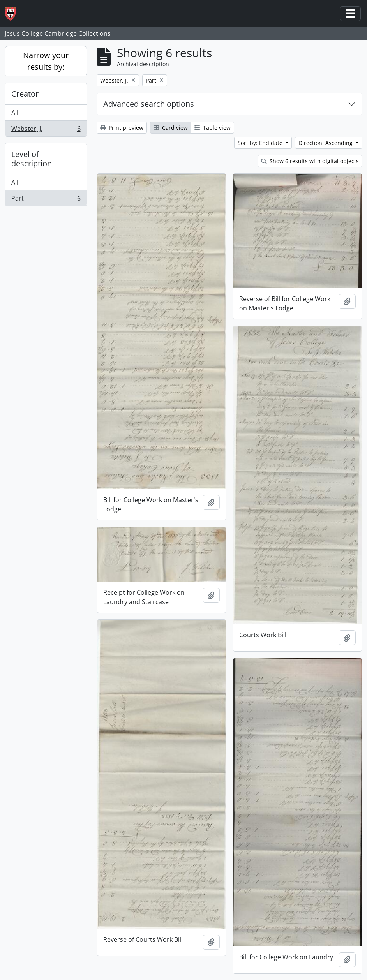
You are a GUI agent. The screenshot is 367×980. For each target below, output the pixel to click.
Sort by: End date (261, 143)
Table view (213, 128)
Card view (171, 128)
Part (46, 200)
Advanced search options (149, 104)
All (15, 113)
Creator (25, 94)
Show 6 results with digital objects (310, 161)
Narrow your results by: (46, 61)
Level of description (32, 159)
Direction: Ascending (326, 143)
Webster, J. (46, 130)
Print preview (122, 128)
